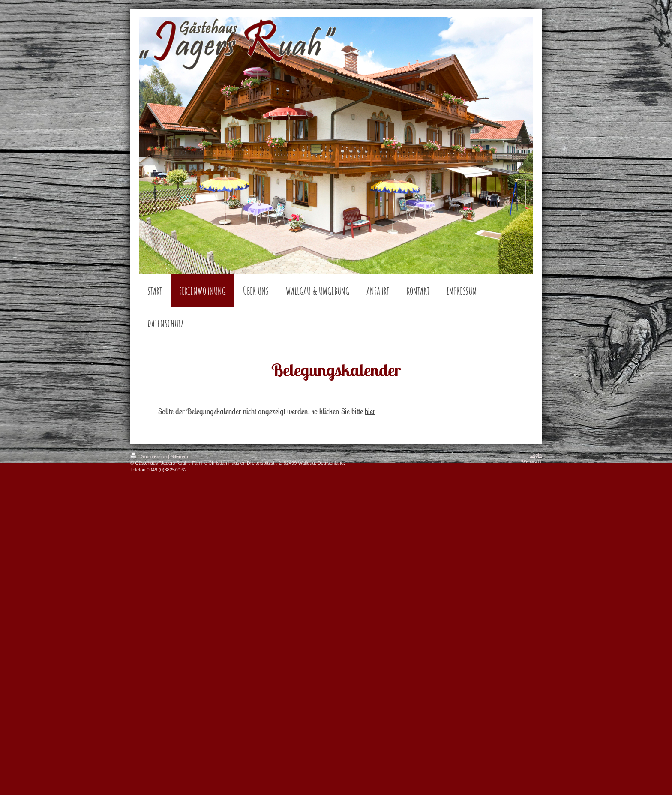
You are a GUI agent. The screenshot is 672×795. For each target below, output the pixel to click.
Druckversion (149, 456)
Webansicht (531, 462)
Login (536, 455)
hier (370, 411)
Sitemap (179, 456)
